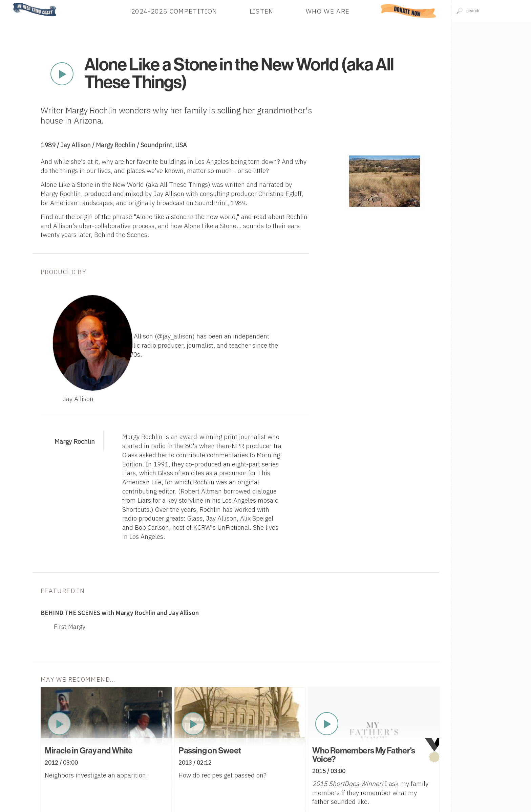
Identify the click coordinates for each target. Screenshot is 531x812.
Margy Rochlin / (118, 145)
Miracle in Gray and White (89, 751)
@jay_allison (175, 336)
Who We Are (328, 11)
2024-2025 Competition (174, 11)
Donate (408, 11)
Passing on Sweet (210, 751)
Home (11, 3)
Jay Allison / (78, 145)
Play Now (62, 74)
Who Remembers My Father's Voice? (364, 755)
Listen (262, 11)
